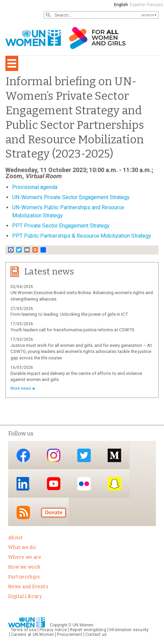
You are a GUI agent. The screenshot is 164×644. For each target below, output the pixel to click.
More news (21, 388)
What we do (22, 547)
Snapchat (114, 484)
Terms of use (24, 630)
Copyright (59, 625)
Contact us (96, 635)
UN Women (83, 625)
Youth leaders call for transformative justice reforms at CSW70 (72, 330)
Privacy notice (53, 630)
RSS (23, 512)
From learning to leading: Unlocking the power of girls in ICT (69, 314)
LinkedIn (23, 484)
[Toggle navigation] (12, 63)
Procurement (70, 635)
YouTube (54, 484)
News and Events (28, 587)
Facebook (23, 456)
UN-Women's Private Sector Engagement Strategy (71, 197)
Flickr (84, 484)
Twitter (84, 456)
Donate (54, 512)
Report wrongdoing (88, 630)
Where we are (25, 557)
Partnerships (24, 577)
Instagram (54, 456)
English (121, 5)
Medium (114, 456)
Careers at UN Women (33, 635)
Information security (129, 630)
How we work (24, 567)
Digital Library (25, 597)
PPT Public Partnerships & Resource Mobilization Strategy (82, 236)
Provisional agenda (35, 187)
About (15, 538)
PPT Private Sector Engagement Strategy (61, 226)
